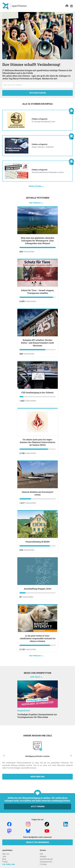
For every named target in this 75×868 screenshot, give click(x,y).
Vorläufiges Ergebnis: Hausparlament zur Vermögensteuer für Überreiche (37, 716)
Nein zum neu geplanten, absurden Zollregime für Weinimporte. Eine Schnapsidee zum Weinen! (38, 241)
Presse (5, 862)
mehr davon (35, 677)
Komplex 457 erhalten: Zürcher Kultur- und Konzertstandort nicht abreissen (37, 343)
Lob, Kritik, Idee (9, 864)
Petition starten (37, 93)
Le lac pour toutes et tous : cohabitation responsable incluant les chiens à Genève (38, 638)
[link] (71, 6)
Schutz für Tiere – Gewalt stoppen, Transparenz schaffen (38, 292)
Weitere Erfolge (35, 186)
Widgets (43, 857)
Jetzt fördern (38, 807)
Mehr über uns (38, 777)
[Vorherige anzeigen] (4, 756)
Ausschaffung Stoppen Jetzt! (37, 589)
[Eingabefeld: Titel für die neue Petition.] (37, 85)
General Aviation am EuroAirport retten (38, 493)
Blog (4, 859)
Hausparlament (24, 711)
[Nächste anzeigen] (71, 756)
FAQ (41, 854)
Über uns (6, 854)
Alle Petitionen (35, 203)
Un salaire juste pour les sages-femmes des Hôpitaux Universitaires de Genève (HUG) (37, 442)
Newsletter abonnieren (37, 842)
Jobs (4, 857)
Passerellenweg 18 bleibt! (38, 542)
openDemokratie (46, 859)
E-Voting (43, 864)
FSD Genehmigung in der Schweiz (37, 392)
